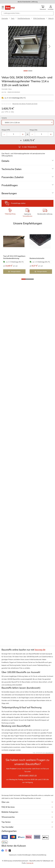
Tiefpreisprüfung (10, 214)
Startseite (5, 18)
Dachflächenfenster (24, 18)
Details (5, 161)
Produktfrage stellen (18, 203)
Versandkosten (27, 216)
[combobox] (27, 13)
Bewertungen (9, 193)
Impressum (13, 855)
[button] (49, 47)
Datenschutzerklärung (39, 855)
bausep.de (30, 863)
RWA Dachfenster (39, 18)
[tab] (27, 161)
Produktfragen (10, 185)
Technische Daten (12, 169)
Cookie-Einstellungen (24, 855)
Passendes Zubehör (13, 177)
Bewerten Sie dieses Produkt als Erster (25, 104)
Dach (13, 18)
